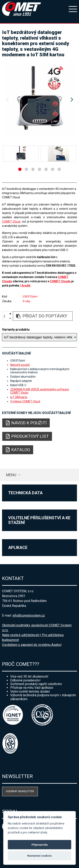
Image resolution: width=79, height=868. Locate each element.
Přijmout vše (40, 845)
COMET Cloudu (60, 281)
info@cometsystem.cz (29, 615)
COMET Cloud (11, 222)
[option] (40, 100)
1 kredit (25, 286)
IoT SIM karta (19, 397)
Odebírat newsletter (20, 791)
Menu (11, 475)
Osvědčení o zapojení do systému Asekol (32, 645)
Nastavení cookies (39, 856)
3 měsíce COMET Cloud (25, 401)
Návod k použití (20, 365)
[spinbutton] (6, 316)
